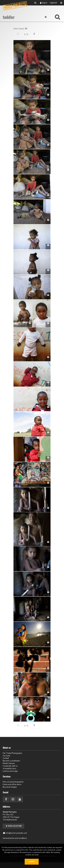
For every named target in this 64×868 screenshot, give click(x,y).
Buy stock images (10, 787)
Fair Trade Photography (12, 753)
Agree (32, 862)
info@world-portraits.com (16, 833)
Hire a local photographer (13, 782)
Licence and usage (10, 771)
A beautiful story (9, 768)
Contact (6, 758)
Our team (6, 756)
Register (53, 3)
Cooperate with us (10, 766)
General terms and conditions (15, 838)
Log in (45, 3)
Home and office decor (12, 784)
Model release (9, 763)
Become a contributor (11, 761)
